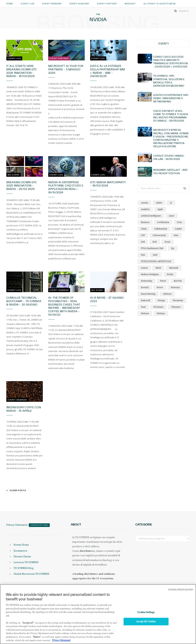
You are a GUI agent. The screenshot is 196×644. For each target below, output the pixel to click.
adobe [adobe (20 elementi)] (159, 203)
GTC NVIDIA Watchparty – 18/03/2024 (108, 184)
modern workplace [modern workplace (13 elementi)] (150, 274)
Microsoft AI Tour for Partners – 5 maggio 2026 (66, 69)
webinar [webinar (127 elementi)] (161, 313)
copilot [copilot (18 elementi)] (178, 229)
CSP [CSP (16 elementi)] (143, 235)
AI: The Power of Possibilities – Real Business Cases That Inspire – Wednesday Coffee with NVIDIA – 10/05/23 (64, 306)
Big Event (14, 175)
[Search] (176, 11)
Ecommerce (20, 551)
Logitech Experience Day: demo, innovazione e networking (171, 98)
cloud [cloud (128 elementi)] (144, 229)
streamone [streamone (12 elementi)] (178, 300)
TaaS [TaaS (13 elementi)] (143, 307)
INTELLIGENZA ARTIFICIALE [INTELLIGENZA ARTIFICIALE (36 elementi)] (156, 261)
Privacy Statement (17, 525)
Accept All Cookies (146, 622)
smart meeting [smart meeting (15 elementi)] (148, 294)
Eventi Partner (107, 4)
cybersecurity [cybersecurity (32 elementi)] (159, 235)
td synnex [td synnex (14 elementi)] (158, 307)
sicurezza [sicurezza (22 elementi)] (175, 287)
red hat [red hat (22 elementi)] (178, 281)
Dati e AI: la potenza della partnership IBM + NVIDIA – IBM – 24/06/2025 (107, 71)
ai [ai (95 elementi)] (171, 203)
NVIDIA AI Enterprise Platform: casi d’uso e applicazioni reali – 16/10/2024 (66, 187)
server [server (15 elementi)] (160, 287)
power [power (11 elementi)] (163, 281)
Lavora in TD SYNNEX (26, 562)
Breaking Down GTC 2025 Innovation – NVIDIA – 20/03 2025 (22, 186)
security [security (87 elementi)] (145, 287)
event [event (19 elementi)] (167, 242)
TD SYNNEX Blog (24, 568)
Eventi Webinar (52, 4)
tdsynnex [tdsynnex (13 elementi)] (176, 307)
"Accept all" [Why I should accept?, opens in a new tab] (28, 624)
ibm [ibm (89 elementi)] (143, 255)
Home (10, 4)
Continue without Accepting (181, 590)
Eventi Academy (79, 4)
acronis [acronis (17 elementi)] (145, 203)
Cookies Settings (39, 525)
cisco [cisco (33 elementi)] (179, 222)
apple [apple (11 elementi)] (160, 209)
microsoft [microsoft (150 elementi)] (174, 268)
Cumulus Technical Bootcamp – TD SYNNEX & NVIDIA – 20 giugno (24, 301)
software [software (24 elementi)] (167, 294)
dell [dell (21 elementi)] (143, 242)
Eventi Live (28, 4)
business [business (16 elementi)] (145, 222)
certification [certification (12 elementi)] (163, 222)
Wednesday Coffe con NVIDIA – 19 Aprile (24, 409)
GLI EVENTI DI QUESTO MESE (160, 4)
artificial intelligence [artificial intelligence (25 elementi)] (151, 216)
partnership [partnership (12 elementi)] (147, 281)
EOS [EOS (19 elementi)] (155, 242)
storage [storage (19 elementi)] (161, 300)
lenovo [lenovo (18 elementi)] (144, 268)
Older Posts (16, 490)
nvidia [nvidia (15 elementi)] (170, 274)
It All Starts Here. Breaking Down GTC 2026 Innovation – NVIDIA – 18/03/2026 (22, 71)
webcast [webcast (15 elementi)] (145, 313)
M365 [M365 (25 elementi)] (158, 268)
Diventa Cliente (22, 557)
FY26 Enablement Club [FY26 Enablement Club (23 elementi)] (152, 248)
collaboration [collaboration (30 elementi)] (161, 229)
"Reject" (36, 638)
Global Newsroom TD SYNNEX (31, 574)
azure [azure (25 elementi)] (172, 216)
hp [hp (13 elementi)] (173, 248)
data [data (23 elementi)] (176, 235)
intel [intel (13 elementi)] (155, 255)
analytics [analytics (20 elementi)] (145, 209)
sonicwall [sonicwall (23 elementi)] (145, 300)
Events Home (21, 545)
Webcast (130, 4)
